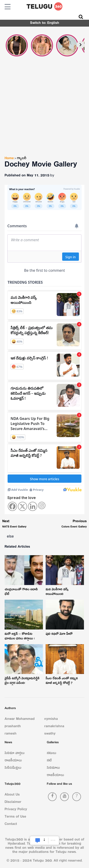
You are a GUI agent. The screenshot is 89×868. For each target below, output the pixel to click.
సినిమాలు (53, 768)
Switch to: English (45, 24)
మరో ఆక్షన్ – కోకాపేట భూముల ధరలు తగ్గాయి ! (20, 637)
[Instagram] (42, 505)
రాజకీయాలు (13, 761)
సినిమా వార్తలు (15, 754)
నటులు (51, 754)
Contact (11, 825)
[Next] (81, 45)
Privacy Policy (16, 810)
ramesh (11, 734)
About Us (12, 795)
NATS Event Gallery (14, 525)
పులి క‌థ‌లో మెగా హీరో (59, 635)
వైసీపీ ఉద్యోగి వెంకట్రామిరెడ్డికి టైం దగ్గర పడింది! (22, 681)
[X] (22, 506)
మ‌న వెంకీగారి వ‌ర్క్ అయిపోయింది (57, 592)
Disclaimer (13, 803)
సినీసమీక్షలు (13, 768)
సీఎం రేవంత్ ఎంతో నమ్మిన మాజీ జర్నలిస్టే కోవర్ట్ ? (62, 681)
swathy (50, 734)
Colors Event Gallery (74, 525)
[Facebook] (12, 506)
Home (9, 159)
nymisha (51, 720)
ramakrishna (54, 727)
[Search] (81, 17)
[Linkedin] (33, 506)
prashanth (13, 727)
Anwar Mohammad (20, 720)
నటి (49, 761)
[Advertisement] (44, 112)
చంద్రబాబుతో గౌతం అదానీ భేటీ (21, 592)
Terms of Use (15, 817)
